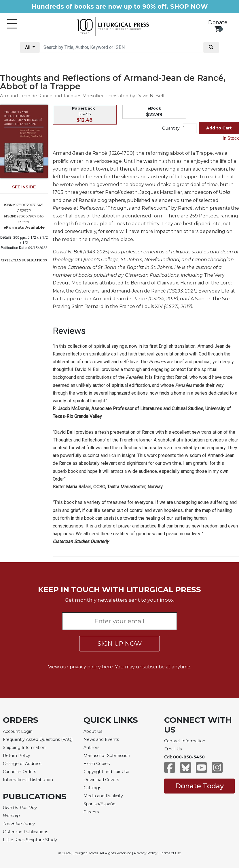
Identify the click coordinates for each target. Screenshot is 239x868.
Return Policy (17, 756)
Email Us (173, 749)
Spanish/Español (100, 804)
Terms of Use (170, 853)
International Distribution (28, 780)
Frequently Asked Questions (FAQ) (38, 739)
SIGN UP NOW (120, 644)
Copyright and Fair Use (106, 772)
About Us (93, 731)
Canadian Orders (19, 772)
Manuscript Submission (107, 756)
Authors (91, 747)
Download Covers (101, 780)
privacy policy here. (92, 667)
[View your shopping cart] (218, 29)
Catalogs (92, 788)
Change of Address (22, 764)
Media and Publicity (103, 796)
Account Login (18, 731)
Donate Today (199, 786)
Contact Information (185, 741)
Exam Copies (97, 764)
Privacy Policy (146, 853)
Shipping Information (24, 747)
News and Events (101, 739)
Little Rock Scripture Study (30, 840)
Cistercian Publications (25, 832)
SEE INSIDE (24, 187)
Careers (91, 812)
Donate (218, 22)
